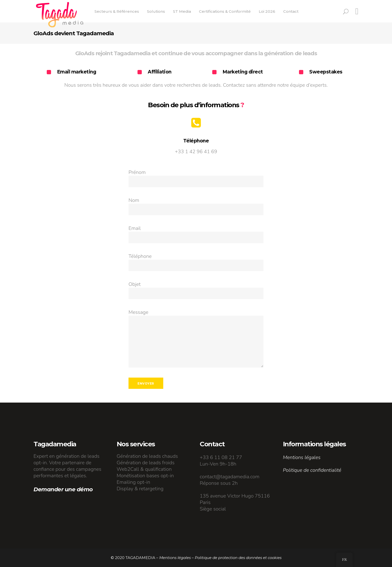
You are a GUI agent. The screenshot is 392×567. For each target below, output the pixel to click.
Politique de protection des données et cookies (238, 558)
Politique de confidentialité (312, 470)
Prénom (137, 172)
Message (138, 312)
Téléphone (140, 256)
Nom (134, 200)
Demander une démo (63, 489)
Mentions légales (302, 457)
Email (135, 228)
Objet (134, 284)
